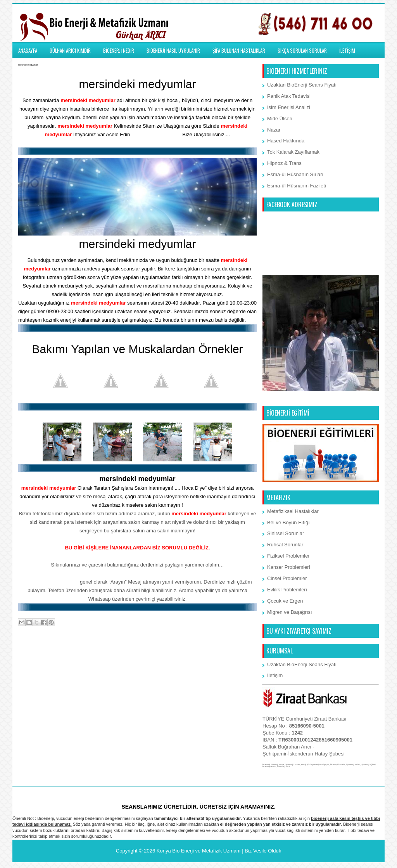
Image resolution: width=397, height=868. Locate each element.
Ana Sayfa (138, 654)
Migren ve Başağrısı (290, 612)
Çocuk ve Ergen (285, 601)
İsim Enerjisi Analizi (289, 107)
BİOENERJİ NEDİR (119, 50)
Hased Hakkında (286, 141)
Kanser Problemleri (289, 567)
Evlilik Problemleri (287, 590)
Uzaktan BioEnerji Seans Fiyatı (302, 85)
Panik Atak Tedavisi (289, 96)
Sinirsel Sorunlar (286, 533)
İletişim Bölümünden (156, 134)
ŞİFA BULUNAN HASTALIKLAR (239, 50)
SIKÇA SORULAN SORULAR (302, 50)
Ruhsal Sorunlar (285, 545)
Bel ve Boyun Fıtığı (288, 522)
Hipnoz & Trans (284, 163)
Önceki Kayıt (240, 654)
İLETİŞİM (347, 50)
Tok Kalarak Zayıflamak (293, 152)
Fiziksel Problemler (288, 556)
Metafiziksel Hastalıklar (293, 511)
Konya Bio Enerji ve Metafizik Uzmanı (199, 851)
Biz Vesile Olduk (263, 851)
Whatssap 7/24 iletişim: (51, 582)
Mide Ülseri (280, 119)
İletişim (275, 675)
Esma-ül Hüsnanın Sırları (295, 174)
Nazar (274, 130)
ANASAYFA (28, 50)
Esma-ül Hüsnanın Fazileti (297, 186)
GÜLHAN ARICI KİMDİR (70, 50)
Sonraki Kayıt (35, 654)
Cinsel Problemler (287, 578)
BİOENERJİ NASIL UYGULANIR (173, 50)
